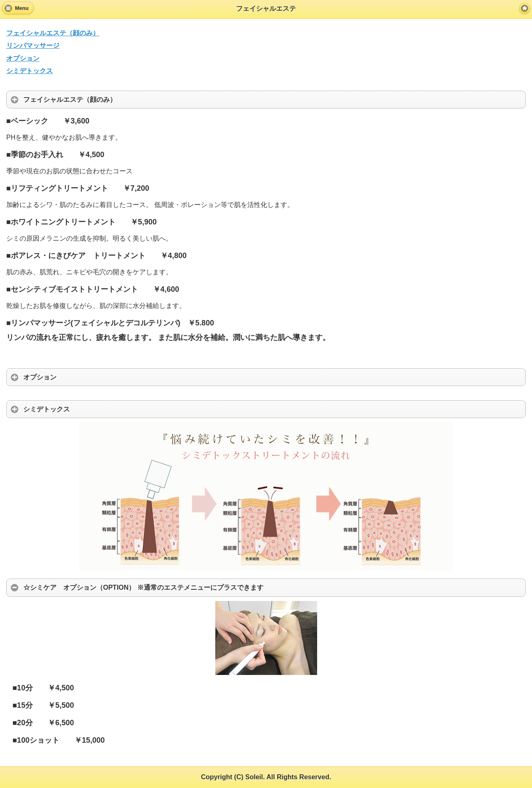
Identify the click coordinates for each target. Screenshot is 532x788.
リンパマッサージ (33, 46)
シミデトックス (30, 71)
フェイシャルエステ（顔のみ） (53, 33)
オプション (23, 58)
